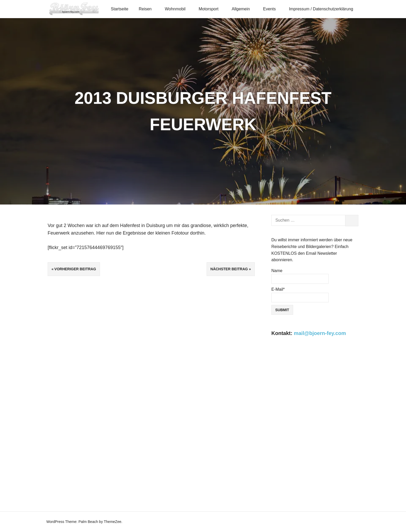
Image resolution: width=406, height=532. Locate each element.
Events (272, 9)
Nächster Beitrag (229, 269)
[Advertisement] (315, 388)
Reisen (147, 9)
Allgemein (243, 9)
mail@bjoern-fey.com (320, 333)
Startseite (120, 9)
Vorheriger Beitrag (75, 269)
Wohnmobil (177, 9)
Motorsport (211, 9)
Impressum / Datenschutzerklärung (321, 9)
